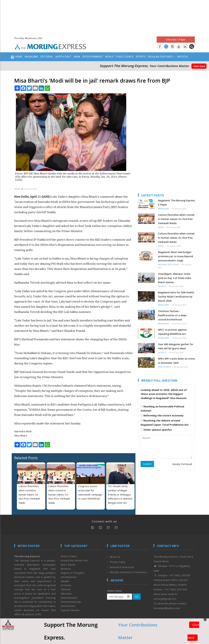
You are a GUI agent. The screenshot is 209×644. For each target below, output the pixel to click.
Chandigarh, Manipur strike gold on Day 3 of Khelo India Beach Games (175, 278)
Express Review (70, 610)
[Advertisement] (104, 17)
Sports (141, 57)
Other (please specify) (156, 430)
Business (66, 569)
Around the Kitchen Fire (74, 560)
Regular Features (162, 57)
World (110, 57)
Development (69, 577)
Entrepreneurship (71, 602)
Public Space (125, 57)
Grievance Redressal (122, 567)
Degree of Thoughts (72, 573)
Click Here (199, 66)
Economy (66, 585)
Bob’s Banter (68, 565)
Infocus (183, 57)
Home (19, 57)
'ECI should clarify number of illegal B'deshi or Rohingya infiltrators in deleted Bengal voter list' (120, 494)
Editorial (47, 57)
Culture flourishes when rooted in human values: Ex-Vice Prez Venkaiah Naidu (29, 494)
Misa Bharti (21, 435)
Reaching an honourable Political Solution (162, 408)
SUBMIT (147, 464)
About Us (115, 557)
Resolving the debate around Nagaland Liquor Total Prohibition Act (165, 423)
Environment (68, 606)
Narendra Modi (23, 431)
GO (137, 597)
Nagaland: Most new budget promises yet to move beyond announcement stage (175, 256)
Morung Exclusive (168, 265)
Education (66, 593)
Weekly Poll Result (182, 464)
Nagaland (32, 57)
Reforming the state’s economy (162, 415)
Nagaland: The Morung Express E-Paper (176, 203)
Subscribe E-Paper (176, 40)
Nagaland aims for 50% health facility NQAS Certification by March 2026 (176, 297)
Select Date (114, 591)
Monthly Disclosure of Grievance (128, 572)
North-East (64, 57)
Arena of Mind (69, 556)
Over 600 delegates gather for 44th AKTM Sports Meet (176, 346)
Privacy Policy (118, 562)
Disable (65, 581)
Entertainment (93, 57)
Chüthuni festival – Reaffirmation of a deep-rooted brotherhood (173, 315)
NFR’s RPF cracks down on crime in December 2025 (176, 361)
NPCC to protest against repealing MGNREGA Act (172, 332)
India (77, 57)
